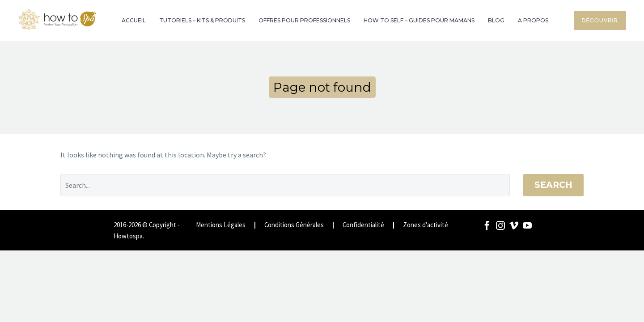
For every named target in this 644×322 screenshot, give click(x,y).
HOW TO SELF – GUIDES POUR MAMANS (419, 20)
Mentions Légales (221, 225)
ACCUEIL (134, 20)
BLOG (496, 20)
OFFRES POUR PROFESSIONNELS (304, 20)
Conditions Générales (294, 225)
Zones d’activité (426, 225)
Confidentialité (363, 225)
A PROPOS (533, 20)
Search (553, 185)
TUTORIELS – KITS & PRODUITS (202, 20)
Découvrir (600, 20)
